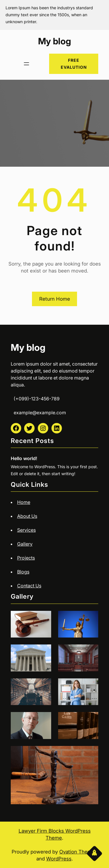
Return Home (55, 299)
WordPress (59, 859)
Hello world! (24, 458)
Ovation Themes (78, 852)
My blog (54, 41)
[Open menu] (26, 64)
